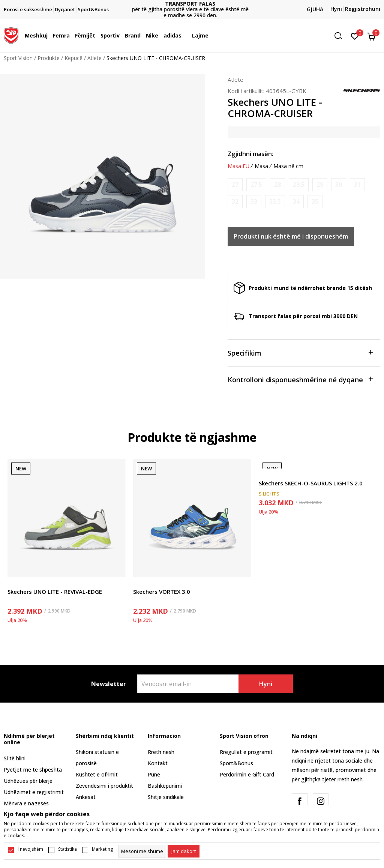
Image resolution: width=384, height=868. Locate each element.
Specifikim (300, 352)
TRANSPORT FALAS (192, 4)
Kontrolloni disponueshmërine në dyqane (300, 379)
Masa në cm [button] (288, 166)
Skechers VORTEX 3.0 (162, 592)
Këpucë (73, 58)
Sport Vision (18, 58)
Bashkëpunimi (165, 786)
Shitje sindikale (166, 797)
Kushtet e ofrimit (97, 774)
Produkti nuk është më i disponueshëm (291, 236)
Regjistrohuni (363, 9)
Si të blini (15, 758)
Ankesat (86, 797)
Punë (154, 774)
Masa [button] (261, 166)
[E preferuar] (355, 36)
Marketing (102, 849)
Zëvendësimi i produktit (104, 786)
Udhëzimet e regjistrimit (34, 792)
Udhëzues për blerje (28, 781)
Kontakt (158, 763)
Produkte (49, 58)
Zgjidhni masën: (250, 154)
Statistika (67, 849)
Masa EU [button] (238, 166)
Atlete (94, 58)
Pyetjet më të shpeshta (33, 770)
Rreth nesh (161, 752)
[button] (341, 36)
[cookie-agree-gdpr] (184, 851)
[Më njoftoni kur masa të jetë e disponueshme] (235, 185)
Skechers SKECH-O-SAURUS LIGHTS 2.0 (311, 483)
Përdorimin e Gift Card (247, 774)
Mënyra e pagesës (26, 803)
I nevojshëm (30, 849)
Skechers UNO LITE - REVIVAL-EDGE (55, 592)
